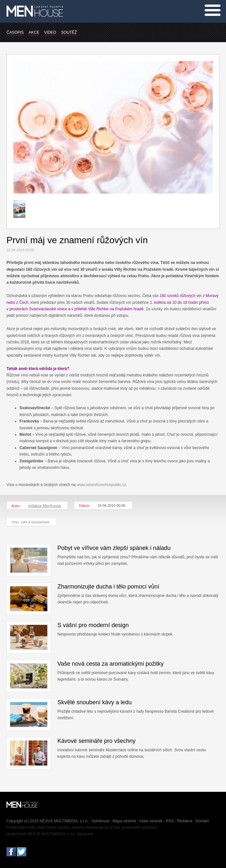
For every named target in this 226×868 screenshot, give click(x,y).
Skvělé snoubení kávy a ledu (95, 702)
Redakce (185, 821)
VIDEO (50, 32)
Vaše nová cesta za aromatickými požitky (111, 664)
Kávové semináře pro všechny (96, 741)
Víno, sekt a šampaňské (30, 522)
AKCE (34, 32)
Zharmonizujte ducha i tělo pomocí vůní (108, 587)
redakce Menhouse (44, 506)
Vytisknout (100, 821)
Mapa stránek (124, 821)
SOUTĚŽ (69, 32)
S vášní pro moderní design (93, 625)
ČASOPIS (15, 32)
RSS (170, 821)
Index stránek (151, 821)
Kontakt (202, 821)
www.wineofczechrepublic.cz (101, 485)
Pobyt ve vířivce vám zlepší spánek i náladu (114, 548)
